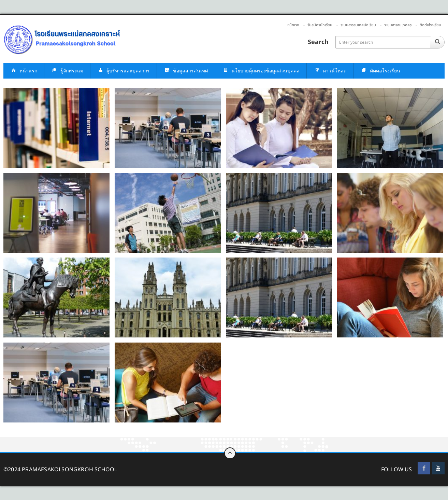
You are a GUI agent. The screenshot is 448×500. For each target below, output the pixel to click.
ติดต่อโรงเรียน (430, 25)
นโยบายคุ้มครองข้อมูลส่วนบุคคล (261, 71)
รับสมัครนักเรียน (320, 25)
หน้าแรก (293, 25)
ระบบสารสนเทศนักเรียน (358, 25)
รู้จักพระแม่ (67, 71)
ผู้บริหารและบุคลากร (124, 71)
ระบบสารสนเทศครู (398, 25)
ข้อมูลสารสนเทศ (186, 71)
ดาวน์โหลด (330, 71)
